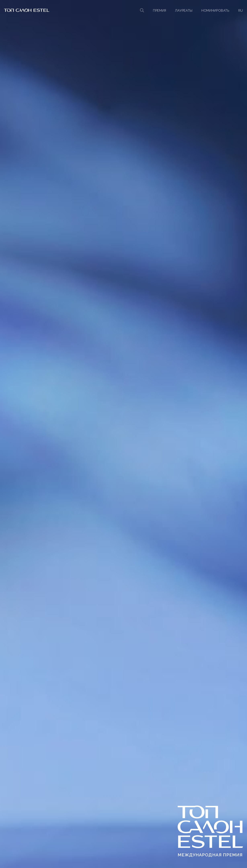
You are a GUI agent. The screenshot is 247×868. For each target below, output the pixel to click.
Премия (160, 11)
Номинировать (215, 11)
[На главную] (27, 11)
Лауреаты (184, 11)
